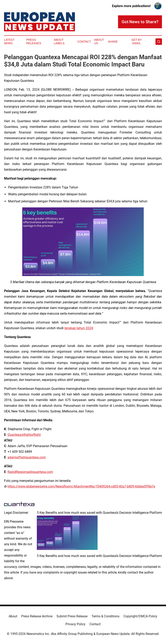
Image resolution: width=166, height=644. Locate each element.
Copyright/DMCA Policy (140, 616)
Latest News (9, 41)
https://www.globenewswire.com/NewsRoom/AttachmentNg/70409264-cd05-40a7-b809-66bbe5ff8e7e (81, 486)
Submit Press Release (72, 616)
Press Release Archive (37, 616)
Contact (84, 42)
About (13, 616)
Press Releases (34, 41)
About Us (99, 41)
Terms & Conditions (105, 616)
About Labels (59, 41)
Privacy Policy (75, 624)
